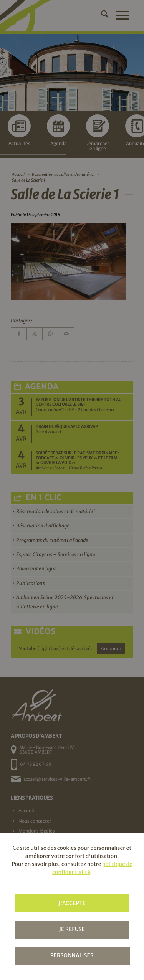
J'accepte (72, 903)
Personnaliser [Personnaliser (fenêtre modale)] (72, 955)
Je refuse (72, 929)
